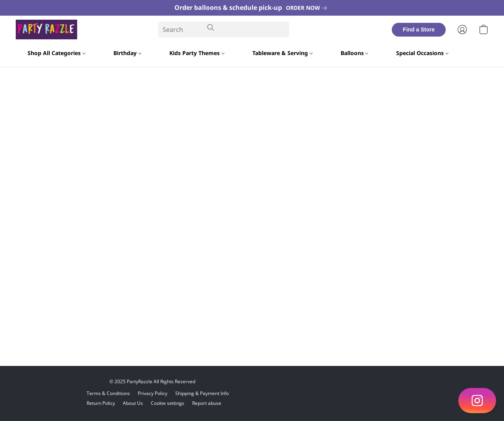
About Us (133, 403)
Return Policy (101, 403)
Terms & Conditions (108, 393)
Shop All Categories (57, 53)
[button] (477, 401)
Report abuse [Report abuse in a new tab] (207, 403)
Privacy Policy (153, 393)
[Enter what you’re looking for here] (224, 30)
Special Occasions (422, 53)
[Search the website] (211, 28)
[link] (308, 8)
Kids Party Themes (197, 53)
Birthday (127, 53)
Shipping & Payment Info (202, 393)
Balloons (355, 53)
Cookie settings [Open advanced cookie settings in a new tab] (168, 403)
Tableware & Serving (283, 53)
